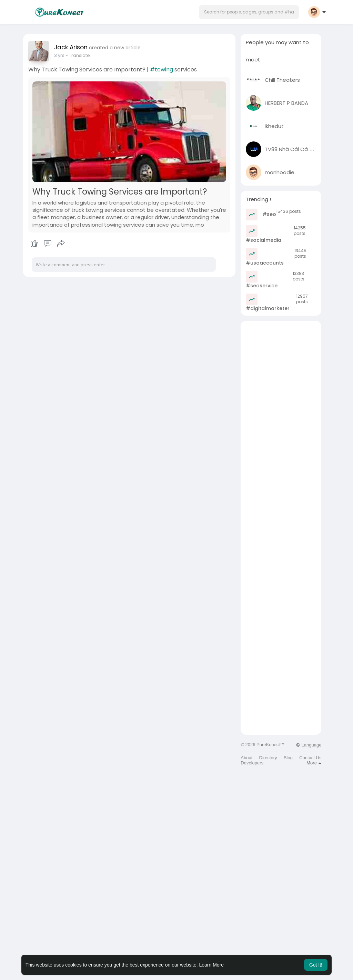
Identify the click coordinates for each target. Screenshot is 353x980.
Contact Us (310, 758)
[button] (249, 12)
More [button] (314, 763)
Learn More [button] (212, 965)
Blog (288, 758)
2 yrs (59, 55)
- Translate (78, 55)
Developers (252, 763)
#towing (162, 70)
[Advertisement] (281, 424)
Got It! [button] (316, 965)
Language (309, 745)
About (246, 758)
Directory (268, 758)
